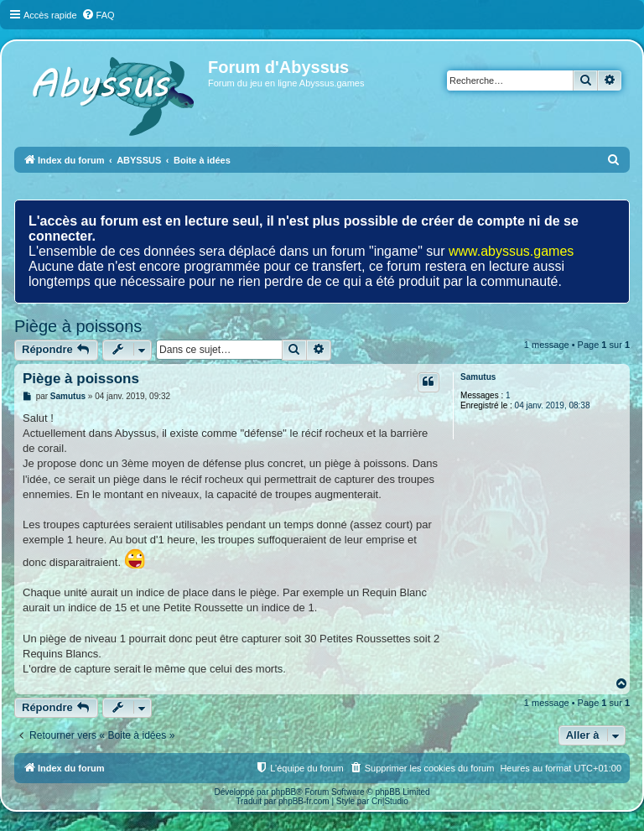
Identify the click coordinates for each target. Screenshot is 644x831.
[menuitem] (98, 15)
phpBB (283, 792)
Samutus (478, 377)
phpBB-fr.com (304, 801)
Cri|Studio (390, 801)
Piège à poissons (78, 326)
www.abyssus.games (511, 251)
